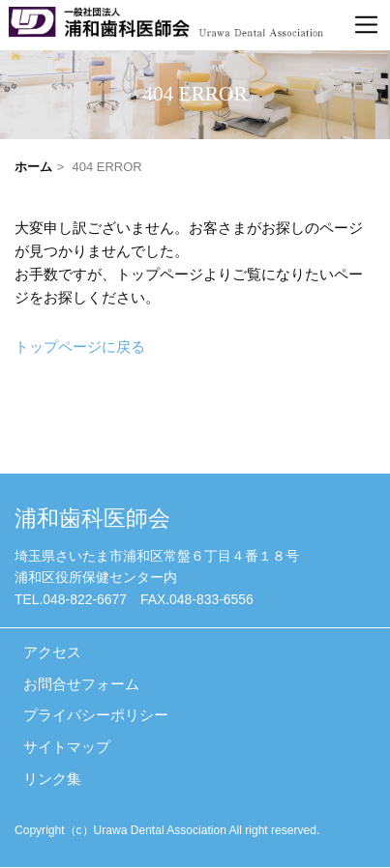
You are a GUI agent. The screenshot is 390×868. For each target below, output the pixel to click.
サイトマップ (67, 747)
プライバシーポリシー (96, 715)
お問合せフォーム (81, 683)
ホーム (33, 167)
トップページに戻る (80, 348)
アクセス (52, 651)
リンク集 (52, 779)
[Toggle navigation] (366, 25)
